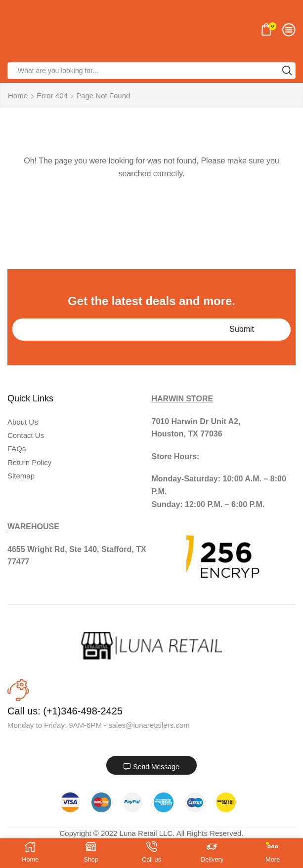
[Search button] (287, 71)
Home (18, 96)
